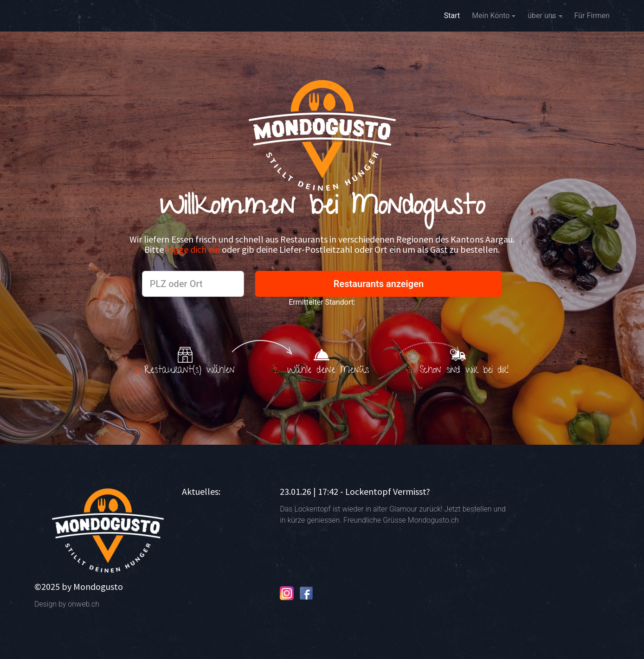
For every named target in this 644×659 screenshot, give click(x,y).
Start (452, 15)
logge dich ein (194, 249)
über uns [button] (542, 16)
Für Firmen (592, 16)
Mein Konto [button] (491, 16)
